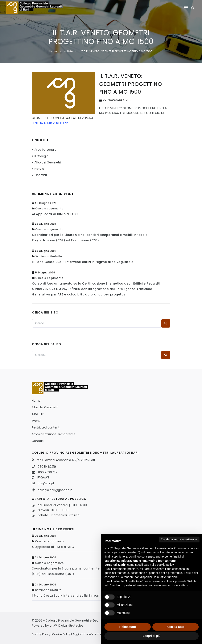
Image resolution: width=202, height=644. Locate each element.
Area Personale (45, 150)
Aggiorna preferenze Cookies (93, 634)
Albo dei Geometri (48, 162)
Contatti (41, 175)
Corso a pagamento (50, 208)
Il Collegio (41, 156)
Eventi (36, 421)
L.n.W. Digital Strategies (66, 626)
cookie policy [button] (165, 565)
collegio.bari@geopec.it (55, 490)
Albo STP (38, 414)
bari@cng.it (46, 483)
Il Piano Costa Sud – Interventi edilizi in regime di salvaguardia (83, 262)
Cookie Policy (61, 634)
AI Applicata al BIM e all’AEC (55, 214)
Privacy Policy (41, 634)
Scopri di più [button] (152, 636)
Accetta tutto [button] (176, 627)
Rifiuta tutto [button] (128, 627)
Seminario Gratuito (49, 256)
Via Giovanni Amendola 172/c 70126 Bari (66, 460)
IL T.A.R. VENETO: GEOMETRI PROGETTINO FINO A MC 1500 (116, 51)
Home (53, 51)
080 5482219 (47, 467)
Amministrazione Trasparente (54, 434)
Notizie (68, 51)
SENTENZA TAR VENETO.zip (50, 123)
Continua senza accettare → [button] (179, 539)
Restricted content (46, 427)
